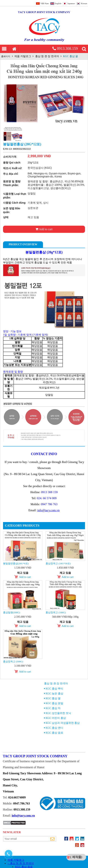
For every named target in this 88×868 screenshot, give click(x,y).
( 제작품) (76, 857)
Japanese (71, 3)
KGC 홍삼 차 (53, 708)
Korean (84, 3)
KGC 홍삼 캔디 (54, 728)
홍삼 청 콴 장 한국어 (47, 56)
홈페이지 (6, 56)
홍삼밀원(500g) (12, 612)
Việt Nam (45, 3)
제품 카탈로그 (23, 56)
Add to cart (44, 229)
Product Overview (23, 244)
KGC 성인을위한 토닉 (58, 713)
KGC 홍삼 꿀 (71, 56)
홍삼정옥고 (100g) (56, 612)
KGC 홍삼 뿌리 (54, 689)
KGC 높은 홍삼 (54, 694)
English (58, 3)
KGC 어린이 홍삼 (56, 718)
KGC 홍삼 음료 (54, 733)
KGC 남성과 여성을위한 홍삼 (63, 723)
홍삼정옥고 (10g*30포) (58, 563)
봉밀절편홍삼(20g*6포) (16, 563)
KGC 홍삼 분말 (54, 703)
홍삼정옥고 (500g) (13, 661)
